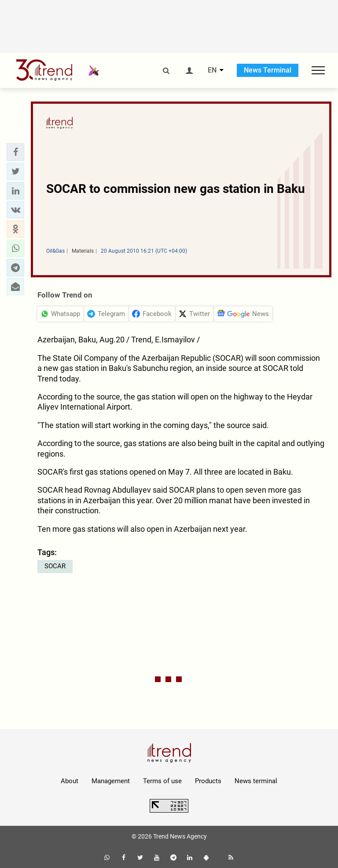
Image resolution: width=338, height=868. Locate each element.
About (70, 781)
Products (208, 781)
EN (212, 70)
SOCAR (55, 566)
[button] (15, 152)
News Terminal (268, 70)
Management (111, 781)
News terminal (256, 781)
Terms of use (162, 781)
